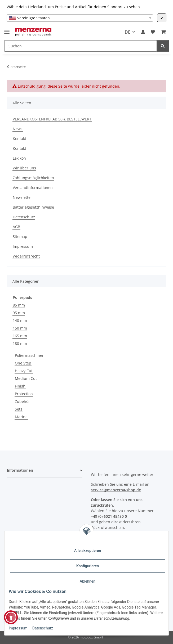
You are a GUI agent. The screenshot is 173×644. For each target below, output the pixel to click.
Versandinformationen (33, 188)
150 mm (20, 328)
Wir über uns (24, 168)
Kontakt (19, 139)
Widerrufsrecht (26, 256)
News (18, 129)
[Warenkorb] (163, 32)
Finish (20, 386)
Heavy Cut (24, 371)
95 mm (19, 313)
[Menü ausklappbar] (7, 30)
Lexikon (19, 158)
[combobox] (80, 18)
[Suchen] (81, 46)
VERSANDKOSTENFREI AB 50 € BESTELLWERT (52, 119)
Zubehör (22, 401)
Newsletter (22, 197)
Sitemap (20, 237)
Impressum (18, 628)
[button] (143, 32)
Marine (21, 417)
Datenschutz (43, 628)
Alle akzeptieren (88, 551)
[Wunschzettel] (153, 32)
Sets (19, 409)
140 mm (20, 320)
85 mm (19, 305)
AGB (16, 227)
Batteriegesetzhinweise (33, 207)
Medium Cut (26, 378)
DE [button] (128, 32)
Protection (24, 394)
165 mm (20, 336)
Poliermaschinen (30, 355)
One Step (23, 363)
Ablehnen (88, 581)
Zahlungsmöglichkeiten (33, 178)
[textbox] (80, 18)
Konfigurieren (88, 566)
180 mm (20, 343)
